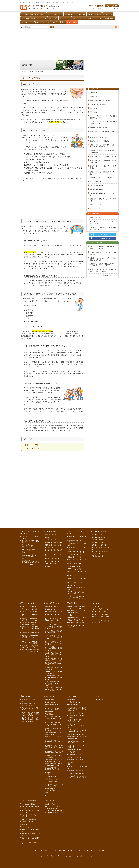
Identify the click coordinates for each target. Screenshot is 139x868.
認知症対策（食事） (52, 609)
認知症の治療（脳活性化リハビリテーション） (77, 626)
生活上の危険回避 (96, 182)
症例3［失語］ (73, 585)
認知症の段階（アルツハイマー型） (101, 178)
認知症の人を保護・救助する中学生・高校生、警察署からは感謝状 (103, 271)
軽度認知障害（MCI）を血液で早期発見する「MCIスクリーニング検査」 (30, 563)
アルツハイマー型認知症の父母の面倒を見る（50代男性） (103, 228)
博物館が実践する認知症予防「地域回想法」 (54, 632)
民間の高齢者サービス (76, 749)
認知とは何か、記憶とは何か (99, 137)
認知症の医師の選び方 (76, 620)
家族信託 (48, 566)
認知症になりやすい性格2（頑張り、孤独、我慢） (30, 642)
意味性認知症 (94, 112)
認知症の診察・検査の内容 (54, 542)
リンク (78, 850)
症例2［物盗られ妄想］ (76, 583)
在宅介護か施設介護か (76, 755)
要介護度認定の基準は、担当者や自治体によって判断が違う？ (77, 709)
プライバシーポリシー (89, 850)
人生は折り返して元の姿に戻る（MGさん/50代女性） (103, 222)
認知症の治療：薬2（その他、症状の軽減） (77, 612)
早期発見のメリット (52, 537)
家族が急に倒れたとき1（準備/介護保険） (78, 738)
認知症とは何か (95, 97)
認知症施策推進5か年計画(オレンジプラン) (103, 200)
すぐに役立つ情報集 (58, 22)
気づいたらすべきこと (55, 14)
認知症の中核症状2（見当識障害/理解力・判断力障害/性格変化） (102, 146)
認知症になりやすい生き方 (30, 633)
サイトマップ (114, 9)
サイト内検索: (26, 27)
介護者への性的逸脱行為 (76, 773)
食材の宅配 (25, 827)
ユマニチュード (27, 22)
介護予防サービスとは (76, 713)
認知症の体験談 (72, 22)
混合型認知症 (94, 108)
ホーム (97, 9)
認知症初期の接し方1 (75, 541)
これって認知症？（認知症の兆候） (33, 14)
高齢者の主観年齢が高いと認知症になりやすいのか (54, 660)
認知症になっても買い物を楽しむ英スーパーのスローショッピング (103, 265)
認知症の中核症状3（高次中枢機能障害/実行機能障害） (103, 152)
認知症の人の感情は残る (100, 545)
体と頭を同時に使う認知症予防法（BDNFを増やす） (54, 619)
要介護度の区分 (73, 705)
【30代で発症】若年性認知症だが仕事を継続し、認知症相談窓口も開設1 (30, 714)
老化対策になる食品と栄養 (54, 612)
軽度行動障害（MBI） (97, 185)
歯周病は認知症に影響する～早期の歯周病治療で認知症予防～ (54, 677)
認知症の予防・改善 (79, 18)
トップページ (25, 72)
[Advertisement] (69, 43)
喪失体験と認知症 (98, 556)
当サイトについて (60, 850)
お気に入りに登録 (112, 6)
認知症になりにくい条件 (30, 612)
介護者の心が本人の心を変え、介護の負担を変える (77, 597)
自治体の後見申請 (51, 564)
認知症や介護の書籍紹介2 (30, 822)
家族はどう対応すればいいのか (75, 14)
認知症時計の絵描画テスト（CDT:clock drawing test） (30, 551)
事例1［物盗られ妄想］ (76, 569)
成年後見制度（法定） (52, 559)
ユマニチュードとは (98, 700)
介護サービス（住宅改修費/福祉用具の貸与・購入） (77, 731)
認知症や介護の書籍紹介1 (30, 819)
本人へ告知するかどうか (76, 552)
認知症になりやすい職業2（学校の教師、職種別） (30, 623)
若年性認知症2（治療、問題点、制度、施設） (31, 705)
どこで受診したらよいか (53, 540)
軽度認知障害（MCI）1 (97, 189)
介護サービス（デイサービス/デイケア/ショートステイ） (77, 726)
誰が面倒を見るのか (75, 554)
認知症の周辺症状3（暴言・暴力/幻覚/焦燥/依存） (103, 167)
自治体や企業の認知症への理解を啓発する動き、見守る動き (103, 259)
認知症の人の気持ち (94, 14)
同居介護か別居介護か (76, 557)
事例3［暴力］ (73, 576)
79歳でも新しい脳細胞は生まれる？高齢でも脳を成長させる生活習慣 (54, 689)
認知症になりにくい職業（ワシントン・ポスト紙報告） (30, 629)
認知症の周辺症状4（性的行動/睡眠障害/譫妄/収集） (103, 173)
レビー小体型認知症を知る (77, 618)
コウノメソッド (65, 18)
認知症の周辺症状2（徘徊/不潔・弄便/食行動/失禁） (103, 161)
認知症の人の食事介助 (76, 757)
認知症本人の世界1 (98, 540)
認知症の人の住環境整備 (76, 771)
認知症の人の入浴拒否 (76, 760)
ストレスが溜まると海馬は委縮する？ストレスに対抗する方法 (54, 643)
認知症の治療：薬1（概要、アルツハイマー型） (78, 607)
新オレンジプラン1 (96, 205)
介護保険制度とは (74, 702)
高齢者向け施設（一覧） (76, 734)
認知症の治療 (53, 18)
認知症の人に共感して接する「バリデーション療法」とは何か (54, 655)
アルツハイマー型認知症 (98, 104)
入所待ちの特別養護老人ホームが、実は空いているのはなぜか (103, 247)
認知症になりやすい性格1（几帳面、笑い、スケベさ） (30, 637)
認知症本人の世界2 (98, 542)
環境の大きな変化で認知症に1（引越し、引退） (30, 646)
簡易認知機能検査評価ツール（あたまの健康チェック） (30, 557)
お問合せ (105, 9)
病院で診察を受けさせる (53, 545)
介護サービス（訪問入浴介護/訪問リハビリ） (77, 721)
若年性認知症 (110, 18)
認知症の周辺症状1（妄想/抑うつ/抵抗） (103, 156)
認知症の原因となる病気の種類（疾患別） (102, 132)
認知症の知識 (108, 14)
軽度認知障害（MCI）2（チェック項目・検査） (103, 194)
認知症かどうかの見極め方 (77, 623)
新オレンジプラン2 (96, 209)
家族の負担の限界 (74, 566)
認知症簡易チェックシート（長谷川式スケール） (30, 546)
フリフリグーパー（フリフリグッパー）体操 (54, 623)
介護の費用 (72, 752)
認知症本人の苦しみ (98, 537)
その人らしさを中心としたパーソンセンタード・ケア (77, 777)
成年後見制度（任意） (52, 561)
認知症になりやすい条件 (30, 609)
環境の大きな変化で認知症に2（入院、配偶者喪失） (30, 650)
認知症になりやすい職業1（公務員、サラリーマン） (30, 619)
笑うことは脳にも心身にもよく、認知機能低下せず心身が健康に (54, 649)
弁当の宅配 (25, 824)
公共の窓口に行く (51, 548)
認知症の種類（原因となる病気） (101, 101)
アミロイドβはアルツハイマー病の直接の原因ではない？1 (103, 117)
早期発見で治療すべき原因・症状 (101, 128)
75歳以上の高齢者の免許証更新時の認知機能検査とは (103, 253)
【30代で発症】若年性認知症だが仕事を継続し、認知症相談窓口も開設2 (30, 720)
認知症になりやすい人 (39, 18)
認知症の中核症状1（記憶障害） (100, 141)
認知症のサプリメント (96, 18)
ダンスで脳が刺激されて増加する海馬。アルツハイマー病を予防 (54, 683)
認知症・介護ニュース (42, 22)
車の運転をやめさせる (76, 564)
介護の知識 (25, 18)
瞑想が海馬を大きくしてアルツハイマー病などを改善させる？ (54, 637)
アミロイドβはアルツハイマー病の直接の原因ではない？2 (103, 123)
